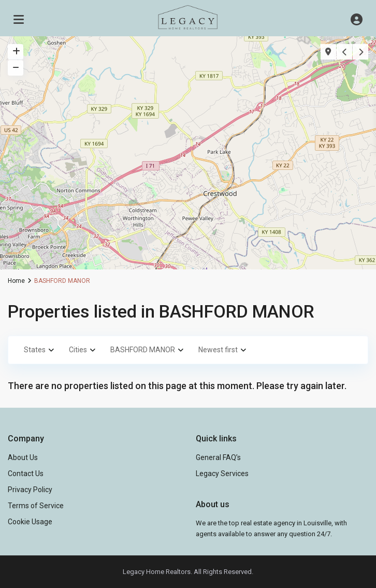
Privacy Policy (30, 490)
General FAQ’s (218, 457)
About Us (23, 457)
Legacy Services (222, 474)
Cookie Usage (30, 522)
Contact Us (26, 474)
